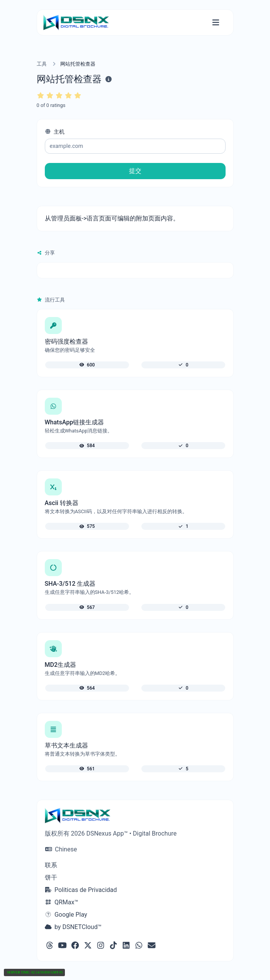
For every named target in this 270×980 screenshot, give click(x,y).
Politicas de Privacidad (81, 890)
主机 (55, 132)
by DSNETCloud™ (73, 927)
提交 (135, 171)
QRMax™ (62, 902)
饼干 (51, 877)
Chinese (61, 849)
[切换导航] (216, 23)
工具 (42, 64)
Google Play (66, 915)
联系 (51, 865)
